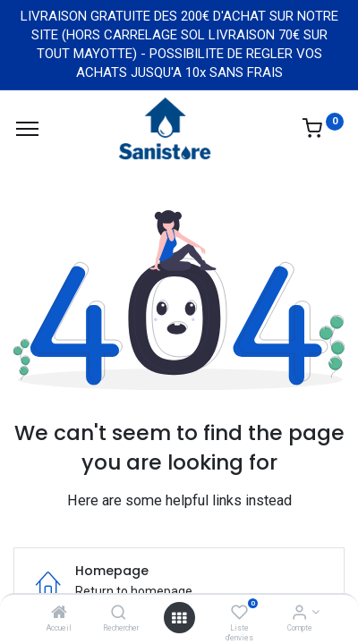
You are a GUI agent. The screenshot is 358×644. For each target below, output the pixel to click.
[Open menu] (179, 618)
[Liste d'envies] (239, 614)
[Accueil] (59, 614)
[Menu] (27, 129)
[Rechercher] (119, 614)
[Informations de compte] (299, 614)
